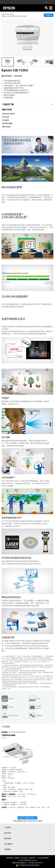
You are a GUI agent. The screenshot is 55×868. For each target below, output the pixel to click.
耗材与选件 (6, 127)
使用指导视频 (7, 123)
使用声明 (32, 858)
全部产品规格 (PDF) (28, 818)
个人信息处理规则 (43, 858)
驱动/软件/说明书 (9, 114)
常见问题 (6, 117)
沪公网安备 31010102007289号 (28, 865)
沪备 (36, 863)
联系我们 (17, 858)
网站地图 (9, 858)
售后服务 (6, 120)
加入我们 (25, 858)
